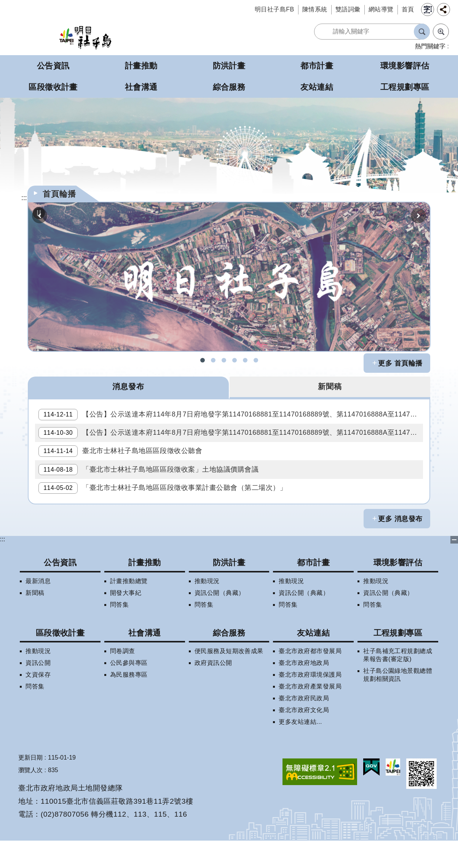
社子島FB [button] (203, 360)
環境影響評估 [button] (405, 66)
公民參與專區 (129, 690)
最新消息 (38, 608)
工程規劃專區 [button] (405, 87)
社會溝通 (145, 660)
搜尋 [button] (422, 32)
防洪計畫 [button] (229, 66)
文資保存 (38, 702)
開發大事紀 (126, 620)
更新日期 (30, 785)
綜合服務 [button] (229, 87)
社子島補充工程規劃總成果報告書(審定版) (398, 682)
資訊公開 (38, 690)
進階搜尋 (441, 32)
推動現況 (207, 608)
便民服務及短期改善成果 (229, 678)
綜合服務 (229, 660)
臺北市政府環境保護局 (310, 702)
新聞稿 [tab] (330, 387)
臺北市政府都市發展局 (310, 678)
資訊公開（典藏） (220, 620)
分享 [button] (444, 10)
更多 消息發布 (400, 546)
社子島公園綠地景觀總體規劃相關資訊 (398, 702)
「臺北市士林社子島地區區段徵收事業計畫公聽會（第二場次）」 (165, 513)
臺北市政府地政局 (304, 690)
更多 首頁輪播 (400, 363)
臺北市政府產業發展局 (310, 714)
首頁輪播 (59, 194)
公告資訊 (60, 590)
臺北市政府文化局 (304, 737)
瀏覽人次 (30, 797)
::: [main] (24, 198)
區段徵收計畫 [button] (53, 87)
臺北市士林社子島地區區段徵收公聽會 (123, 466)
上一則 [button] (40, 216)
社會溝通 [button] (141, 87)
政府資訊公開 (213, 690)
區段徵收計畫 (60, 660)
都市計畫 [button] (317, 66)
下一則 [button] (418, 216)
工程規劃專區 (398, 660)
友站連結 (313, 660)
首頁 (408, 9)
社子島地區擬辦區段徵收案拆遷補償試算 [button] (235, 360)
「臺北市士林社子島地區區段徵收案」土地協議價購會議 (151, 489)
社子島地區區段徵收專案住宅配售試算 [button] (256, 360)
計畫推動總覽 (129, 608)
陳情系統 (315, 9)
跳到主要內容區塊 (4, 4)
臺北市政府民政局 (304, 726)
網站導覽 (381, 9)
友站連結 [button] (317, 87)
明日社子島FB (274, 9)
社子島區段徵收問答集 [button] (224, 360)
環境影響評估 (398, 590)
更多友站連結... (300, 749)
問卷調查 (123, 678)
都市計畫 (313, 590)
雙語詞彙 (348, 9)
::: (2, 567)
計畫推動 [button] (141, 66)
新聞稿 (35, 620)
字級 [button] (428, 10)
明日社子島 (85, 37)
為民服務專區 (129, 702)
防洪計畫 (229, 590)
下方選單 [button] (454, 568)
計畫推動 (145, 590)
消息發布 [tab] (128, 387)
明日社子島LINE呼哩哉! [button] (245, 360)
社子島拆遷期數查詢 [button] (213, 360)
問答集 (119, 632)
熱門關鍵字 (430, 46)
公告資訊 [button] (53, 66)
